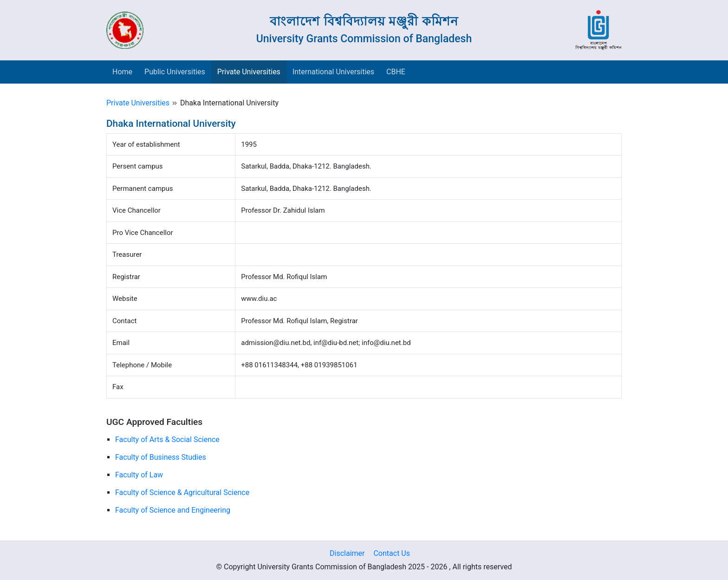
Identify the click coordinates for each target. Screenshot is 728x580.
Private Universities (249, 72)
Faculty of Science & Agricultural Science (182, 492)
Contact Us (392, 553)
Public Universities (175, 72)
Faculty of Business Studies (161, 457)
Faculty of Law (139, 475)
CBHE (396, 72)
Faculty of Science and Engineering (173, 510)
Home (122, 72)
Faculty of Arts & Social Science (167, 440)
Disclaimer (347, 553)
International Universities (333, 72)
